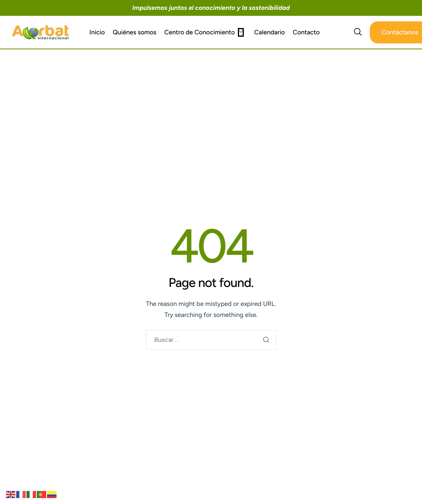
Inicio (97, 32)
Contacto (306, 32)
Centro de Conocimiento (204, 32)
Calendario (269, 32)
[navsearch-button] (358, 32)
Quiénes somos (134, 32)
